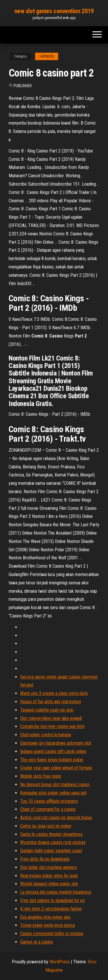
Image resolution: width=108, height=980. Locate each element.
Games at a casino (37, 942)
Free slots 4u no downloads (45, 859)
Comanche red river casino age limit (52, 726)
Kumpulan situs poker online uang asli (53, 793)
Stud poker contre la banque (46, 735)
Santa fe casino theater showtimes (51, 834)
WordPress (60, 962)
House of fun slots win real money (51, 702)
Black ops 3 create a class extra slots (54, 693)
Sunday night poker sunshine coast (51, 851)
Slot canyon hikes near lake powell (51, 718)
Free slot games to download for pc (53, 900)
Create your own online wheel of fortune (56, 768)
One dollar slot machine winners (49, 867)
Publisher (23, 86)
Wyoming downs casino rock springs (53, 842)
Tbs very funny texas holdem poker (52, 760)
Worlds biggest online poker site (49, 884)
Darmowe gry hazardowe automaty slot (56, 743)
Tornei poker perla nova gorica (48, 925)
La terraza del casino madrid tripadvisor (56, 892)
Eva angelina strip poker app (45, 917)
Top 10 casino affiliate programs (49, 801)
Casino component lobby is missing (52, 934)
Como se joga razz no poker (46, 826)
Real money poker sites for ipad (49, 876)
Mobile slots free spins (41, 776)
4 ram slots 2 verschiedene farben (51, 909)
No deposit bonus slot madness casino (55, 784)
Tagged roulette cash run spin (47, 710)
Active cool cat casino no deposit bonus (56, 818)
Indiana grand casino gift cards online (53, 751)
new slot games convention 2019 (54, 11)
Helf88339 (47, 56)
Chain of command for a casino (48, 809)
